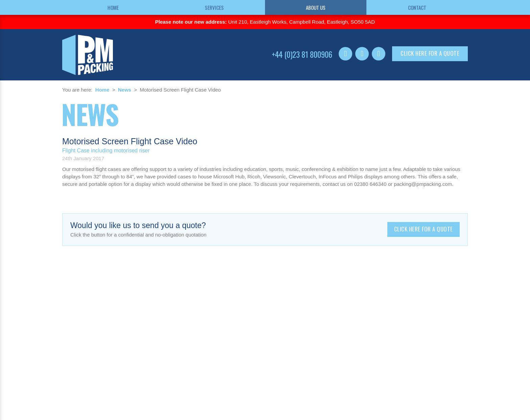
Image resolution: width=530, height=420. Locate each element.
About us (316, 7)
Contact (417, 7)
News (125, 90)
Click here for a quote (430, 53)
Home (113, 7)
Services (214, 7)
